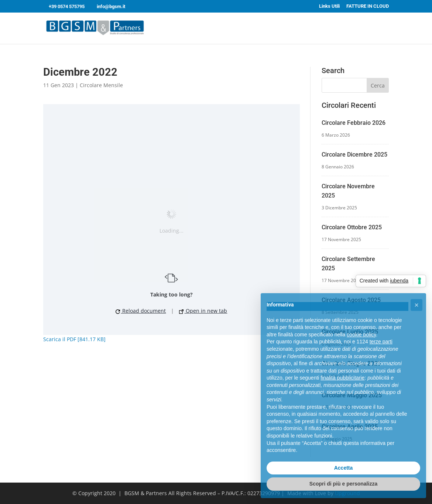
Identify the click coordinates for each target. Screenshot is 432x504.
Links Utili (329, 6)
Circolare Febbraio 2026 (354, 123)
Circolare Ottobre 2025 (352, 227)
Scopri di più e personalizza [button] (343, 484)
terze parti (381, 342)
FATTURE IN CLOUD (368, 6)
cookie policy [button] (361, 335)
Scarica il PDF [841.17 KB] (74, 339)
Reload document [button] (141, 311)
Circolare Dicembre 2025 (354, 155)
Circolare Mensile (101, 85)
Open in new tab (203, 311)
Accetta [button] (344, 468)
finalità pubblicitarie (342, 378)
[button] (416, 305)
